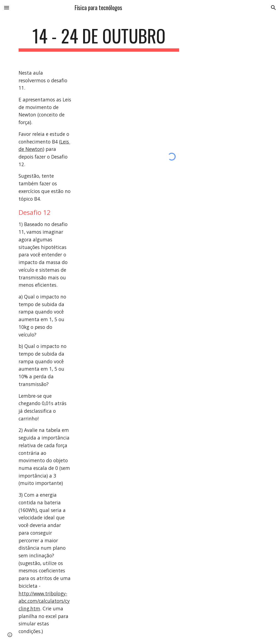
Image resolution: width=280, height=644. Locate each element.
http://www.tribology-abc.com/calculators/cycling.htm (44, 601)
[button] (7, 8)
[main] (99, 38)
